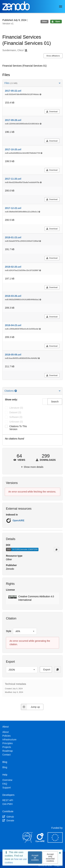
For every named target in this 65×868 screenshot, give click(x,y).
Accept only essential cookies (50, 858)
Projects (7, 747)
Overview (7, 780)
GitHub (8, 817)
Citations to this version (18, 428)
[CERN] (28, 842)
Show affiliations (53, 56)
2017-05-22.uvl (13, 91)
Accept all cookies (35, 858)
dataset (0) (15, 412)
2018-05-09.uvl (13, 355)
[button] (32, 598)
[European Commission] (55, 842)
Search (55, 402)
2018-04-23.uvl (13, 325)
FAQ (5, 784)
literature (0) (16, 408)
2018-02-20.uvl (13, 267)
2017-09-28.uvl (13, 120)
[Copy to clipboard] (56, 549)
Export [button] (47, 670)
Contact (6, 755)
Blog (5, 767)
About (6, 732)
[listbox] (25, 631)
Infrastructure (9, 740)
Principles (8, 743)
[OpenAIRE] (40, 842)
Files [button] (32, 83)
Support (7, 788)
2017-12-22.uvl (13, 208)
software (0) (16, 417)
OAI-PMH (7, 804)
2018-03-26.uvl (13, 296)
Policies (6, 736)
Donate (8, 820)
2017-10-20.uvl (13, 149)
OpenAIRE (18, 520)
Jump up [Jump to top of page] (30, 707)
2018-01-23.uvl (13, 237)
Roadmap (8, 751)
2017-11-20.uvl (13, 179)
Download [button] (52, 112)
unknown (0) (16, 422)
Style (9, 631)
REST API (8, 800)
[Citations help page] (16, 391)
